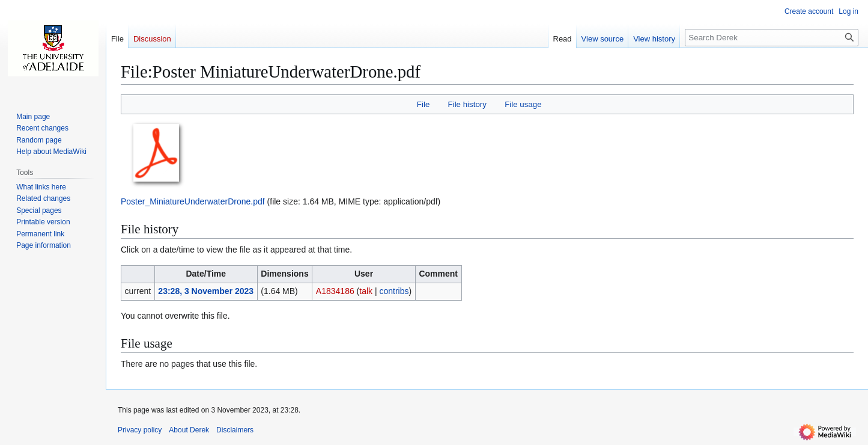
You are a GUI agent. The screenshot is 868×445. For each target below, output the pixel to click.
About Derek (189, 430)
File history (467, 104)
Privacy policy (140, 430)
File (423, 104)
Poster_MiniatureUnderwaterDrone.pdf (193, 201)
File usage (523, 104)
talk (366, 291)
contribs (394, 291)
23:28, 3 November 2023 (206, 291)
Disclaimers (235, 430)
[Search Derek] (772, 38)
